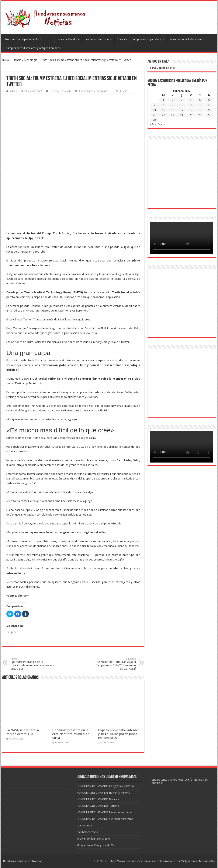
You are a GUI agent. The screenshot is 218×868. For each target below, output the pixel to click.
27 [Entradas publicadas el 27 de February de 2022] (209, 115)
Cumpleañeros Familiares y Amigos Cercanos (33, 48)
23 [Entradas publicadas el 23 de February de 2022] (173, 115)
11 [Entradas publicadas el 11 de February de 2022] (191, 105)
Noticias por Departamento (22, 39)
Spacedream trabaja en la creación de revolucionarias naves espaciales (32, 664)
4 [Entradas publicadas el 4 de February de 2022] (191, 100)
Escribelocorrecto (87, 832)
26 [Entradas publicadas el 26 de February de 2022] (200, 115)
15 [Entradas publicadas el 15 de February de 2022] (163, 110)
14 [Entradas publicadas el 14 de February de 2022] (154, 110)
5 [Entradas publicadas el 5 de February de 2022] (200, 100)
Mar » (161, 124)
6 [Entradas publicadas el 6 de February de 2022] (209, 100)
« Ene (153, 124)
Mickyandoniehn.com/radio (93, 839)
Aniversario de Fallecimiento (187, 39)
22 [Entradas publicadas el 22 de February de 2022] (163, 115)
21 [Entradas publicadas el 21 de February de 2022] (154, 115)
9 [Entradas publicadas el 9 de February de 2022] (172, 105)
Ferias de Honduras (68, 39)
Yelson (13, 91)
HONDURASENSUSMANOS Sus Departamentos (105, 819)
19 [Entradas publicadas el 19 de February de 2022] (200, 110)
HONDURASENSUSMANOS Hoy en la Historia (103, 793)
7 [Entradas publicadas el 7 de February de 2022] (154, 105)
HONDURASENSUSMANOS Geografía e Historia (105, 786)
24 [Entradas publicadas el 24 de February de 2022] (182, 115)
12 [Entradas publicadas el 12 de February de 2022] (200, 105)
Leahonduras (85, 825)
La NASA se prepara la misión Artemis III (23, 732)
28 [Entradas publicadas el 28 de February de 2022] (154, 120)
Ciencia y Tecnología (25, 60)
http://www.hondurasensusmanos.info (135, 861)
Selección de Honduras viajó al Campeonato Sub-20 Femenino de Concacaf (114, 664)
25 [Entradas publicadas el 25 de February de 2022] (191, 115)
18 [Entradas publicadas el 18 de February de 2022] (191, 110)
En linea (162, 68)
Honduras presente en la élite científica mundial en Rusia (71, 734)
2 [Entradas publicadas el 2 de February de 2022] (172, 100)
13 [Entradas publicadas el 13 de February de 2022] (209, 105)
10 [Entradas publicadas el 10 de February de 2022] (182, 105)
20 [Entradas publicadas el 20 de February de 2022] (209, 110)
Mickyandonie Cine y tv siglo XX (95, 845)
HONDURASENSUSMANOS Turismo (98, 806)
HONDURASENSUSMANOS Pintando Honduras (105, 812)
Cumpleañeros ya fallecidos (148, 39)
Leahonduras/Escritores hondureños (49, 39)
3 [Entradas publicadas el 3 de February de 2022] (182, 100)
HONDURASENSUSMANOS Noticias (98, 799)
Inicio (6, 60)
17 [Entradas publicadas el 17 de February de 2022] (182, 110)
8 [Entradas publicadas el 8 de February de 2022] (163, 105)
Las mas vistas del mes (99, 39)
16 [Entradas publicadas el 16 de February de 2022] (173, 110)
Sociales (122, 39)
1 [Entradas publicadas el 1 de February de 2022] (163, 100)
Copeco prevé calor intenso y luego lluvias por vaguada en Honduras (118, 734)
